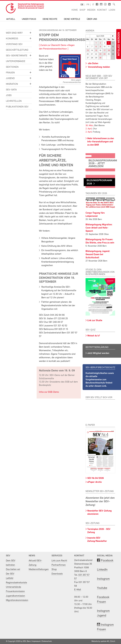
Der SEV (10, 574)
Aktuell (11, 19)
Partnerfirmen (59, 565)
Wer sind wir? (14, 33)
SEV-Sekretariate (17, 56)
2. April (89, 129)
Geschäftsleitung (17, 50)
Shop (82, 10)
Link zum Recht (59, 561)
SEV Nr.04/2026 (96, 478)
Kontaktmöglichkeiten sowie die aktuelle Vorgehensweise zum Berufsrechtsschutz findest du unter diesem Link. (100, 380)
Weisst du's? (94, 336)
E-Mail (78, 590)
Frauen (10, 73)
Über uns (92, 19)
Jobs (9, 95)
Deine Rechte (50, 19)
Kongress (12, 39)
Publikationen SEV (17, 107)
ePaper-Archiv (95, 482)
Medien (91, 10)
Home (75, 10)
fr (88, 5)
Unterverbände (16, 61)
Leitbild (10, 578)
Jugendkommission (15, 596)
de (82, 5)
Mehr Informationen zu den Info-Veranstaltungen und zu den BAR (101, 142)
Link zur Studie (95, 321)
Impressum (36, 641)
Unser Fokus (29, 19)
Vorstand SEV (14, 44)
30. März (89, 126)
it (93, 5)
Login (112, 10)
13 (88, 50)
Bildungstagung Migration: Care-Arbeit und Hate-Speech (99, 228)
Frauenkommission (15, 591)
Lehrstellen (14, 101)
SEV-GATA (11, 90)
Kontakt (102, 10)
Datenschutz (47, 641)
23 (100, 54)
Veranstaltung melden (99, 67)
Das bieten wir (13, 569)
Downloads (57, 574)
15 (96, 50)
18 (109, 50)
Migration (12, 84)
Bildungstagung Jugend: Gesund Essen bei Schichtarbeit (98, 255)
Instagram (103, 579)
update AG (105, 641)
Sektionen (12, 67)
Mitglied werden (119, 44)
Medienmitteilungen (39, 569)
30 (100, 58)
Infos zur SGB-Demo (49, 392)
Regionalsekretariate (16, 583)
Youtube (102, 588)
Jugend (10, 78)
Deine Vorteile (72, 19)
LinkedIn (102, 570)
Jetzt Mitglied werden (98, 353)
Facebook (107, 561)
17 (105, 50)
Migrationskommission (17, 600)
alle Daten (93, 63)
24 (105, 54)
